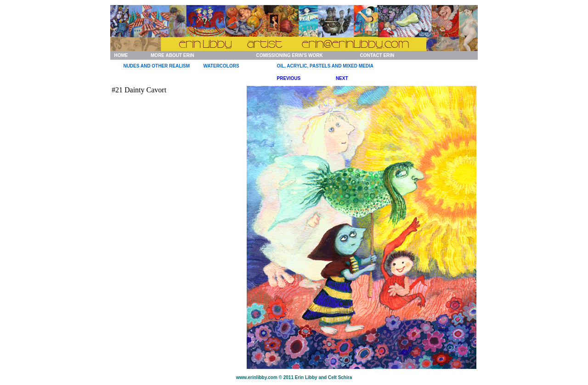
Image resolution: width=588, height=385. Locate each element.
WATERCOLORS (221, 66)
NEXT (342, 78)
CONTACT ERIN (377, 55)
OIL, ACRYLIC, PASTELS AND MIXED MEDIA (325, 66)
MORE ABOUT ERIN (172, 55)
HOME (121, 55)
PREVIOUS (289, 78)
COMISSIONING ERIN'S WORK (290, 55)
